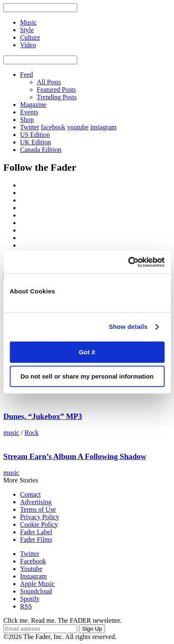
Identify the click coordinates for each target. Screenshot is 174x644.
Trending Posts (57, 97)
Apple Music (37, 584)
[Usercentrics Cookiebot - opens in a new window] (128, 262)
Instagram (33, 576)
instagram (103, 127)
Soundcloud (36, 591)
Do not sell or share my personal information (87, 376)
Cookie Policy (39, 524)
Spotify (30, 599)
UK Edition (35, 142)
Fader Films (36, 539)
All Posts (49, 82)
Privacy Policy (40, 517)
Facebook (33, 561)
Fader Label (36, 532)
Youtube (31, 569)
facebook (53, 127)
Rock (32, 433)
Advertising (36, 502)
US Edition (35, 135)
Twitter (30, 127)
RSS (26, 606)
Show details (128, 327)
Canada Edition (41, 150)
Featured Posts (56, 90)
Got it (87, 352)
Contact (30, 494)
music (11, 433)
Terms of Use (38, 509)
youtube (78, 127)
